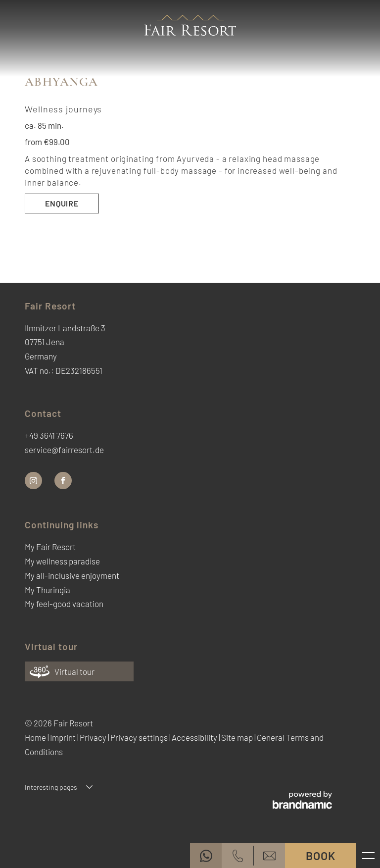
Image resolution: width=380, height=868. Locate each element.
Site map (238, 737)
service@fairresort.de (64, 450)
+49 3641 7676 (49, 435)
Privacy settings (140, 737)
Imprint (64, 737)
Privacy (94, 737)
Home (36, 737)
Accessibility (195, 737)
